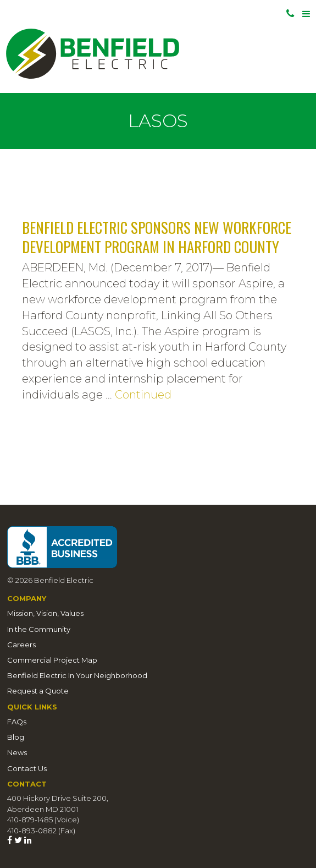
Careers (21, 645)
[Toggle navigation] (307, 14)
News (17, 752)
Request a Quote (38, 691)
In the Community (39, 629)
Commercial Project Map (52, 660)
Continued (143, 395)
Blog (16, 737)
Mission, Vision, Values (45, 613)
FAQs (17, 722)
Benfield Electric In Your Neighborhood (77, 675)
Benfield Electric (158, 54)
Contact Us (27, 768)
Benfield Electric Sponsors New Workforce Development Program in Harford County (157, 237)
